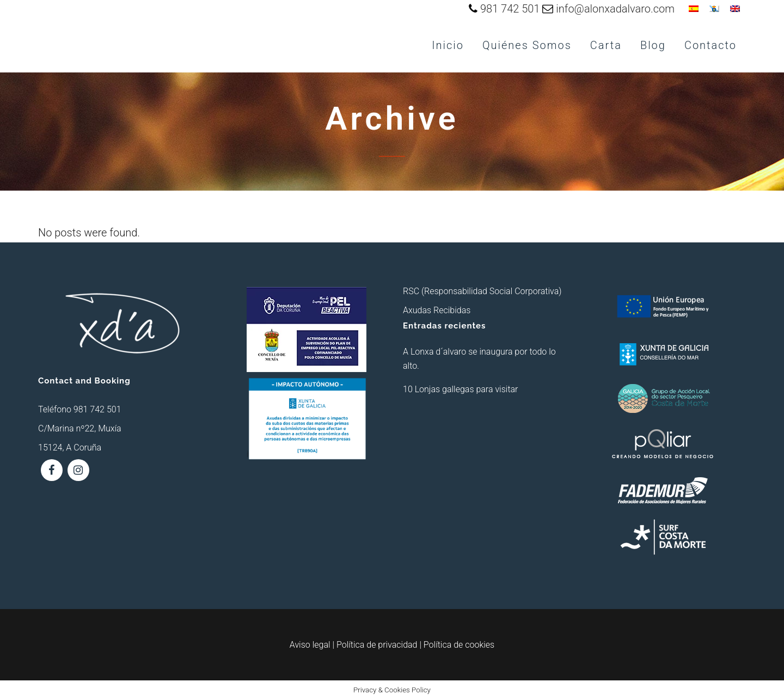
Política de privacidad (377, 645)
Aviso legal (310, 645)
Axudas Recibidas (437, 310)
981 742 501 (510, 9)
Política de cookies (459, 645)
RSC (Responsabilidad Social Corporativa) (482, 291)
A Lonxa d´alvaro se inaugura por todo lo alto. (479, 359)
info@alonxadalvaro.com (615, 9)
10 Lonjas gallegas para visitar (461, 389)
